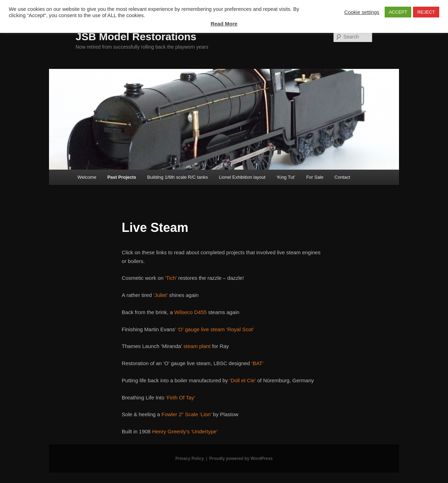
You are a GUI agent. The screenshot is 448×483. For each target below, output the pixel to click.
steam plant (197, 346)
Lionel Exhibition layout (242, 177)
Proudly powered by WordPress (241, 459)
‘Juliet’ (160, 295)
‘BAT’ (257, 363)
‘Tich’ (171, 278)
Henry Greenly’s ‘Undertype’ (185, 431)
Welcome (87, 177)
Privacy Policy (190, 459)
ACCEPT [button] (398, 12)
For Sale (315, 177)
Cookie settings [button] (362, 12)
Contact (342, 177)
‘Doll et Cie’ (243, 380)
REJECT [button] (426, 12)
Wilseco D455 (191, 312)
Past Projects (122, 177)
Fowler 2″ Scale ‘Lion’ (186, 414)
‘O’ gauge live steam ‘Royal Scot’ (216, 329)
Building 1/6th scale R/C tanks (178, 177)
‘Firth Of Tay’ (181, 397)
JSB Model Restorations (136, 37)
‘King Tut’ (286, 177)
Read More (224, 24)
